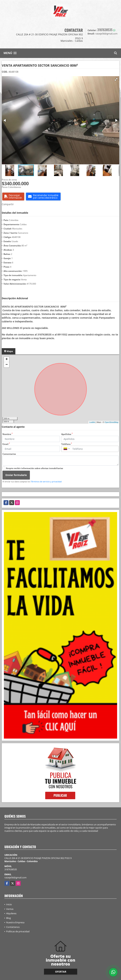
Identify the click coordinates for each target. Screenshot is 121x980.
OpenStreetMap (111, 422)
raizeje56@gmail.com (15, 877)
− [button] (7, 365)
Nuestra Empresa (15, 922)
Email (6, 444)
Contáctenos (13, 927)
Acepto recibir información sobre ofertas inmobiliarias (35, 468)
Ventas (10, 909)
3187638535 (105, 30)
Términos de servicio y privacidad (46, 482)
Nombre (8, 434)
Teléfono (67, 444)
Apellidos (67, 434)
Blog (8, 918)
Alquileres (11, 913)
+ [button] (7, 359)
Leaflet (92, 422)
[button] (116, 79)
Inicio (9, 904)
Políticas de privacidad (18, 931)
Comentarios (9, 454)
